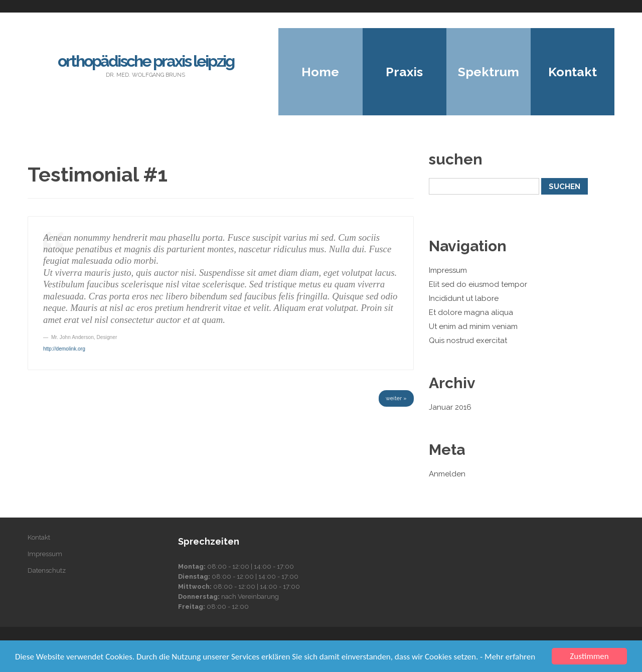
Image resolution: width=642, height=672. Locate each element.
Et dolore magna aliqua (471, 312)
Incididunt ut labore (464, 298)
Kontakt (573, 72)
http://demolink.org (64, 349)
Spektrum (489, 72)
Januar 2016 (450, 407)
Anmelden (447, 474)
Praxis (404, 72)
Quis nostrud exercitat (468, 341)
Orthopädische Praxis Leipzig (146, 61)
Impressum (448, 270)
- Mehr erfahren (508, 657)
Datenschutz (47, 570)
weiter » (396, 398)
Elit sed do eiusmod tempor (478, 284)
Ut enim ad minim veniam (473, 326)
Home (320, 72)
